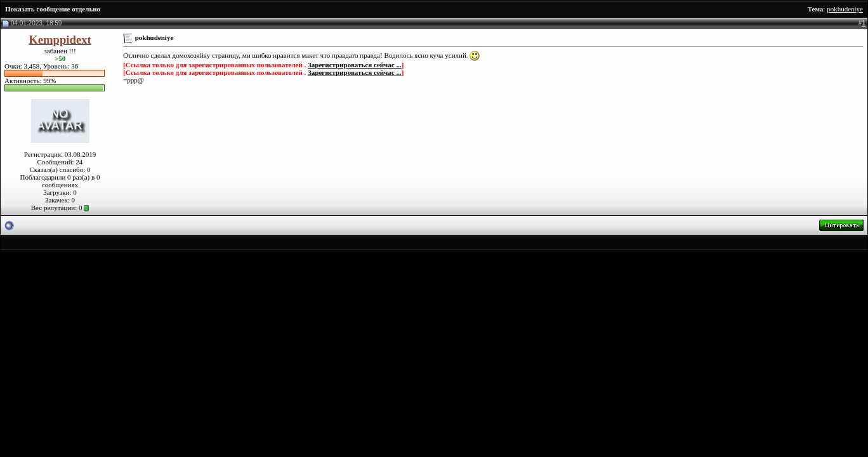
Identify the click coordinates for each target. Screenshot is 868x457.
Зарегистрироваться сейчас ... (355, 65)
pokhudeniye (845, 9)
